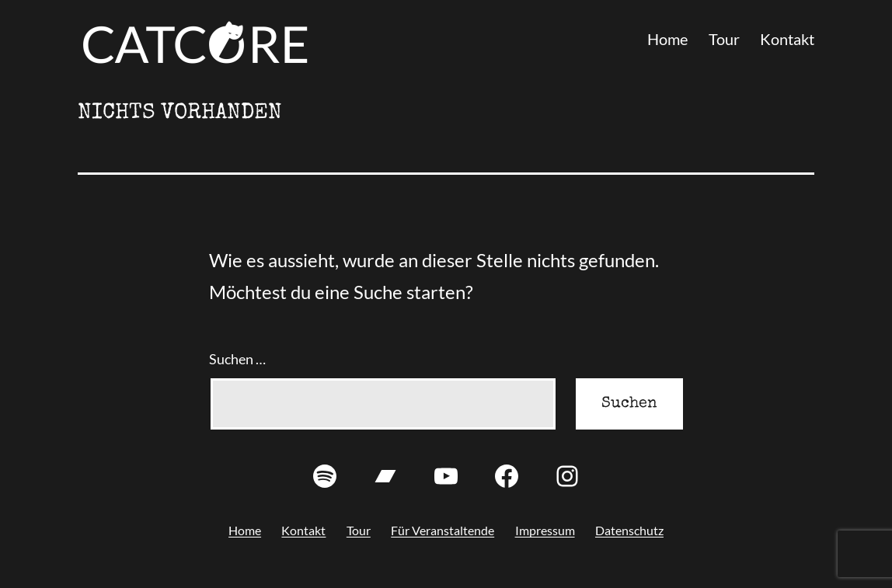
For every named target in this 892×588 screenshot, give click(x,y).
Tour (724, 39)
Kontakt (787, 39)
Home (667, 39)
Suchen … (237, 359)
